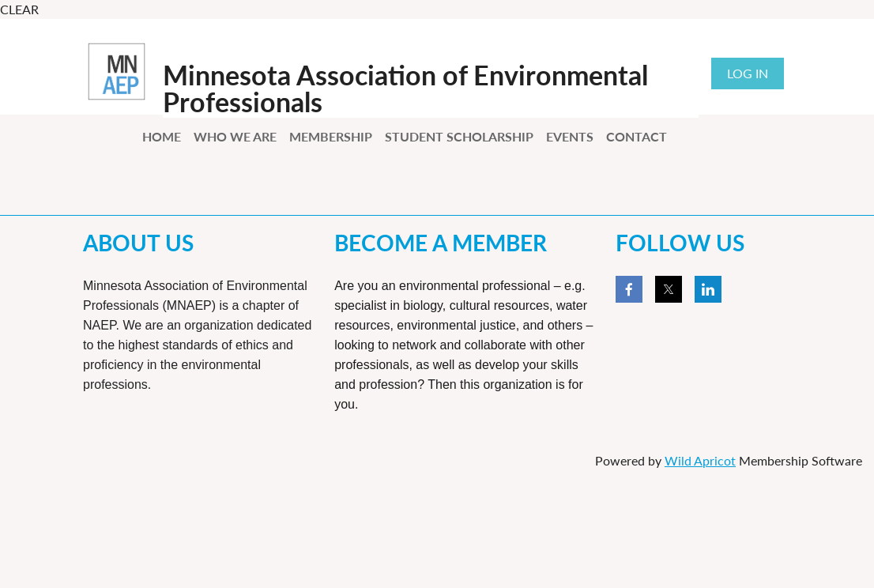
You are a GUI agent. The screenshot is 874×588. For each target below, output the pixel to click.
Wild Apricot (700, 460)
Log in (748, 73)
